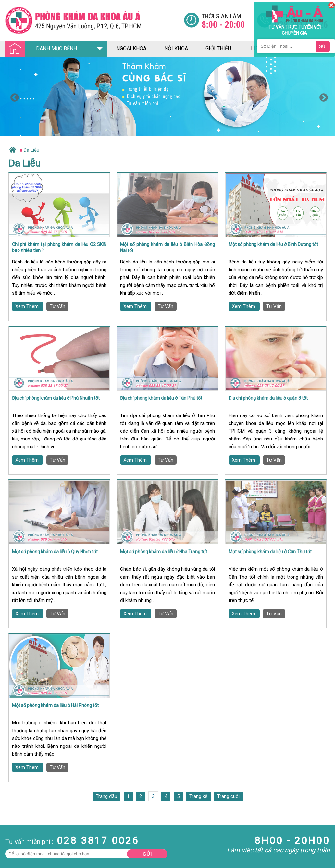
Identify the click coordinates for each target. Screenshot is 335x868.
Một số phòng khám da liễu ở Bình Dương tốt (273, 244)
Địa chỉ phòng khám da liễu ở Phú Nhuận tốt (56, 398)
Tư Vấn (57, 306)
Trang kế (198, 796)
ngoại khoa (131, 49)
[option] (167, 96)
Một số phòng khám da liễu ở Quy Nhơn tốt (55, 552)
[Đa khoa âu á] (94, 20)
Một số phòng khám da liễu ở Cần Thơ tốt (270, 552)
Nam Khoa (11, 845)
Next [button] (322, 96)
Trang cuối (228, 796)
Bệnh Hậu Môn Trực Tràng (21, 854)
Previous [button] (13, 96)
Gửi (147, 854)
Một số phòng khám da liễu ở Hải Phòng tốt (55, 705)
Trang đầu (106, 796)
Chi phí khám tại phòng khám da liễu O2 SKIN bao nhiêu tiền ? (59, 248)
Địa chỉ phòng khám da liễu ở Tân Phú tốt (161, 398)
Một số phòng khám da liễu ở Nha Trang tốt (164, 552)
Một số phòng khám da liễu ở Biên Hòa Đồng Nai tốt (167, 248)
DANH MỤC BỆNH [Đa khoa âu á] (43, 49)
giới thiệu (218, 49)
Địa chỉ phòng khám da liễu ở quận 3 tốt (268, 398)
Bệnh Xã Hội (13, 862)
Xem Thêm (28, 306)
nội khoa (176, 49)
